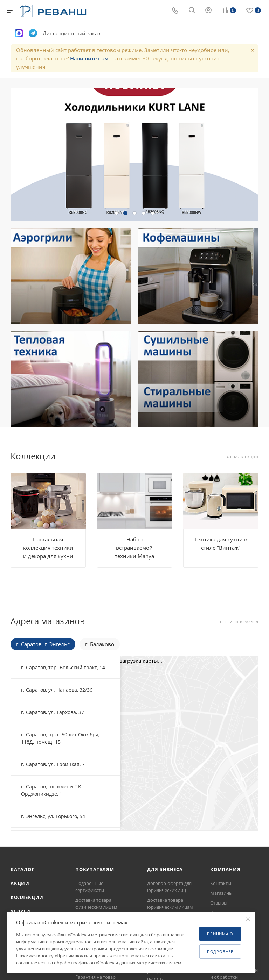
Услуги (20, 911)
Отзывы (219, 903)
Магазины (221, 893)
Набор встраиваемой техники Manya (134, 548)
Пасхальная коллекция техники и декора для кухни (48, 548)
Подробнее (220, 952)
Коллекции (27, 897)
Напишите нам (89, 58)
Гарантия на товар (95, 977)
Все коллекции (242, 457)
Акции (20, 883)
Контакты (221, 883)
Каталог (22, 869)
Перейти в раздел (239, 622)
